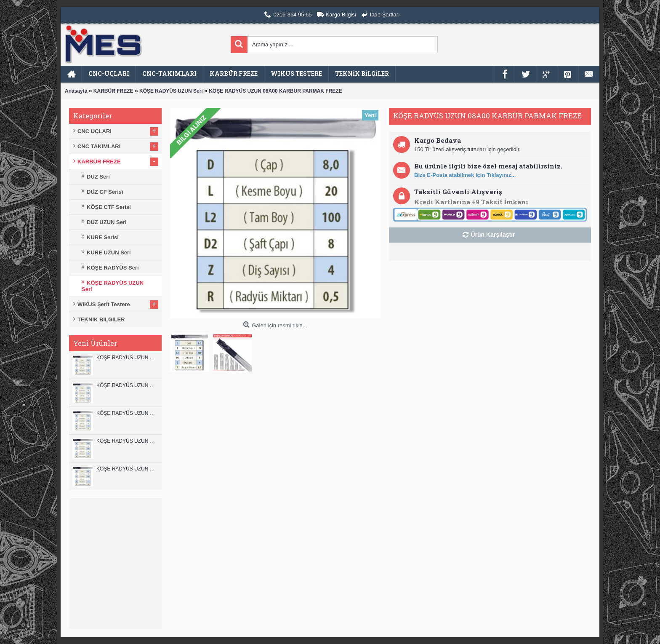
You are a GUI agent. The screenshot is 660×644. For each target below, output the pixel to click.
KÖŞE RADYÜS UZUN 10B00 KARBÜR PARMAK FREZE (127, 413)
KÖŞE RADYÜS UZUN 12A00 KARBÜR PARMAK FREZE (127, 385)
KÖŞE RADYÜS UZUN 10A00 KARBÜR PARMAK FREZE (127, 441)
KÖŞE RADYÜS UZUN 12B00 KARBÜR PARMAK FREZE (127, 358)
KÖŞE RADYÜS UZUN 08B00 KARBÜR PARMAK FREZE (127, 469)
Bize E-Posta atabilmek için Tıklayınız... (465, 175)
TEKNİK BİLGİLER (101, 319)
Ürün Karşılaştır (493, 235)
